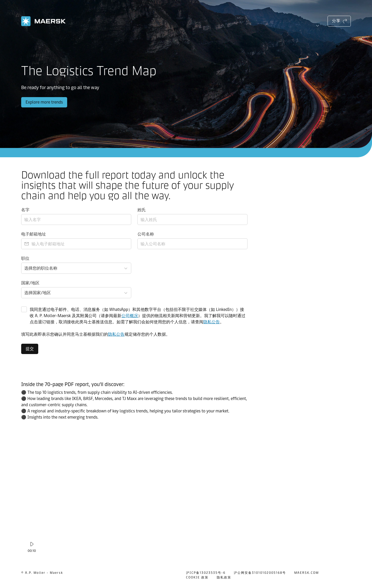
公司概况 (130, 316)
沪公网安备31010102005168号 (260, 573)
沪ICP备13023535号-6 (206, 573)
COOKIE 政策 (197, 577)
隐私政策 (224, 577)
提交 (30, 349)
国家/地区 (30, 283)
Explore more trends (44, 102)
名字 (25, 210)
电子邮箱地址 (34, 234)
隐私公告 (212, 322)
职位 (25, 258)
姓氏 (142, 210)
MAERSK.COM (307, 573)
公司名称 (146, 234)
